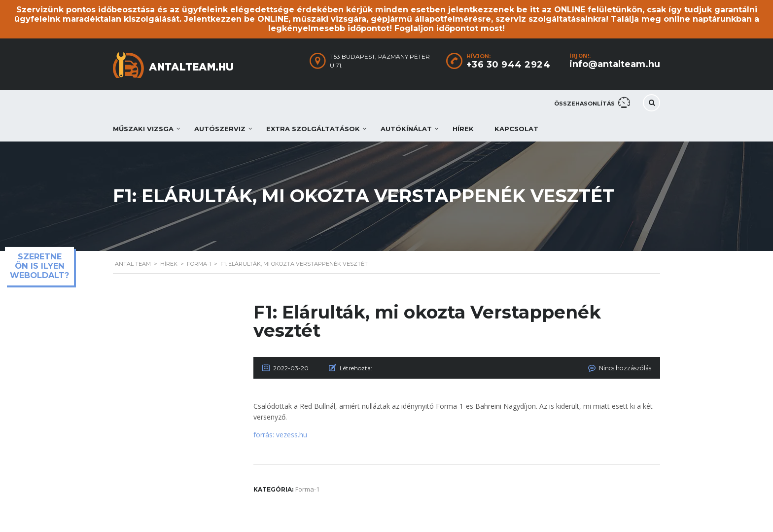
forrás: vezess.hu (280, 435)
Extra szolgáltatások (313, 129)
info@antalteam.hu (615, 64)
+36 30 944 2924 (509, 65)
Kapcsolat (516, 129)
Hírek (463, 129)
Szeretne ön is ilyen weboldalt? (39, 266)
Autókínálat (406, 129)
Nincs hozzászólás (626, 368)
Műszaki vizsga (143, 129)
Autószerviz (220, 129)
